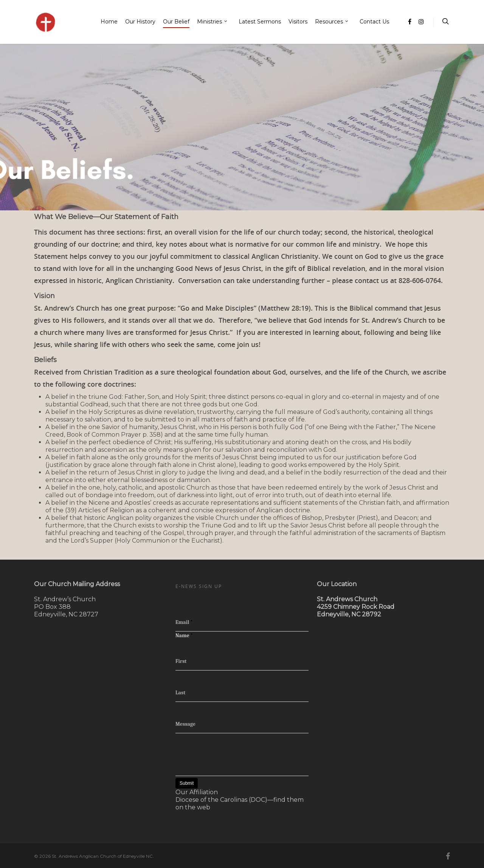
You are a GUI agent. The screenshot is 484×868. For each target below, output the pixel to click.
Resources (332, 22)
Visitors (298, 22)
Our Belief (176, 22)
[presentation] (233, 748)
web (204, 807)
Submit (187, 783)
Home (109, 22)
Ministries (213, 22)
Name (184, 635)
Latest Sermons (260, 22)
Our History (140, 22)
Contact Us (374, 22)
